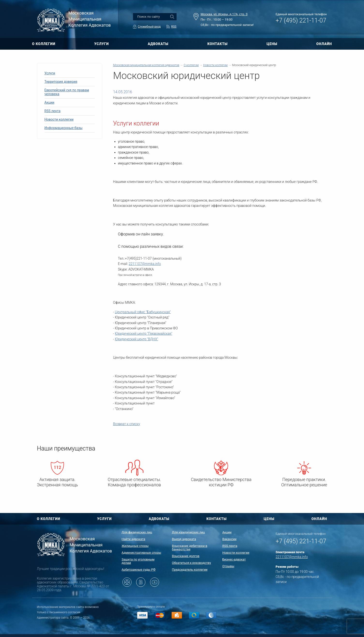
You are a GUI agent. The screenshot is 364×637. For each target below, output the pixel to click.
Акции (49, 102)
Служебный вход (149, 27)
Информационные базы (64, 128)
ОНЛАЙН (324, 44)
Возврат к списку (127, 424)
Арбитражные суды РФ (139, 570)
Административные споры (141, 553)
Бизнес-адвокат (234, 559)
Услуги (50, 73)
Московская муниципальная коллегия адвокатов (146, 65)
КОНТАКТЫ (217, 44)
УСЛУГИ (102, 44)
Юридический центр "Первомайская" (144, 334)
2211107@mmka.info (145, 264)
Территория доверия (61, 82)
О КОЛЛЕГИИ (44, 44)
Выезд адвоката (184, 539)
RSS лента (53, 111)
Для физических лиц (137, 532)
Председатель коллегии (190, 570)
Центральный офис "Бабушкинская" (143, 312)
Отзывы (228, 566)
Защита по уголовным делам (138, 561)
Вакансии (229, 539)
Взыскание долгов (186, 556)
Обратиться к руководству (191, 563)
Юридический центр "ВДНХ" (137, 339)
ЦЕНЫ (272, 44)
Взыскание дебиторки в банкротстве (190, 548)
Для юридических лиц (188, 532)
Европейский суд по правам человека (67, 92)
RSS (174, 27)
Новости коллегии (59, 119)
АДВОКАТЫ (158, 44)
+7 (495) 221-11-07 (301, 20)
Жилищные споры (135, 546)
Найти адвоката (134, 539)
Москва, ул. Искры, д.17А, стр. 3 (224, 14)
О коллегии (191, 65)
